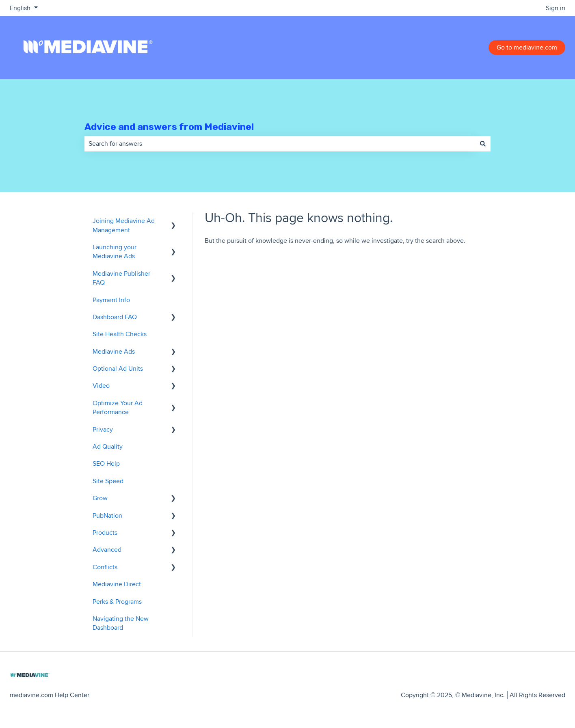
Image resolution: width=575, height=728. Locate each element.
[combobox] (280, 144)
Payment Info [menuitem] (111, 300)
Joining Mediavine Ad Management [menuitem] (124, 225)
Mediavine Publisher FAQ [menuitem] (121, 278)
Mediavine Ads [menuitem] (114, 351)
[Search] (483, 144)
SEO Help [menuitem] (106, 463)
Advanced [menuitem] (107, 550)
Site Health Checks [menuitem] (120, 334)
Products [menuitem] (105, 532)
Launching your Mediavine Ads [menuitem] (115, 252)
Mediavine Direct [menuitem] (117, 584)
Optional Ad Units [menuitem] (118, 368)
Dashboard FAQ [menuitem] (115, 317)
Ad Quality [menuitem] (108, 446)
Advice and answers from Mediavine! (169, 127)
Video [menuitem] (101, 386)
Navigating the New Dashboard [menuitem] (121, 623)
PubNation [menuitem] (107, 515)
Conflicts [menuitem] (105, 567)
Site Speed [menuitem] (108, 481)
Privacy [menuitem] (103, 429)
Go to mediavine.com (527, 47)
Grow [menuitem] (100, 498)
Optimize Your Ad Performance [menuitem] (118, 407)
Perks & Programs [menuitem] (117, 602)
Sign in (556, 8)
